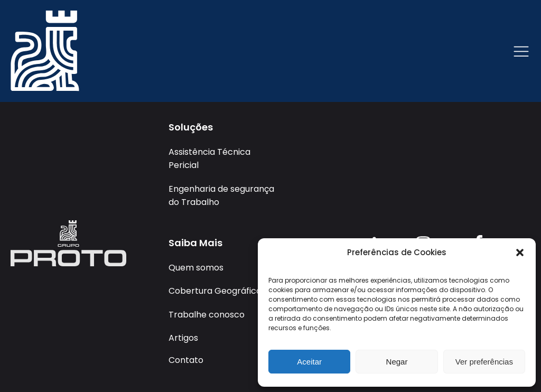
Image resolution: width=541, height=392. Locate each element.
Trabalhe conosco (207, 315)
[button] (520, 253)
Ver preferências (484, 362)
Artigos (183, 338)
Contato (186, 360)
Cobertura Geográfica (215, 291)
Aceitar (309, 362)
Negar (397, 362)
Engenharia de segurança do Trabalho (221, 196)
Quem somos (196, 268)
